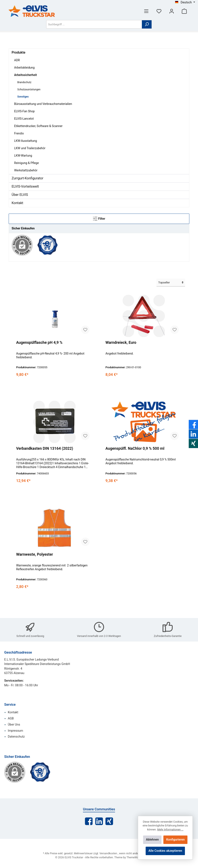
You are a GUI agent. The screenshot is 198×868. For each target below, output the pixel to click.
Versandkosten (108, 853)
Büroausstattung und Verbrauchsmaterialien (43, 104)
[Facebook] (89, 821)
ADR (17, 60)
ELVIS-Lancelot (24, 119)
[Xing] (109, 821)
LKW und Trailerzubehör (30, 148)
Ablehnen (152, 840)
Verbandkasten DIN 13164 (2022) (45, 448)
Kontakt (17, 203)
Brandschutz (24, 82)
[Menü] (146, 11)
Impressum (15, 731)
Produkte (18, 52)
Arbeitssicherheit (26, 75)
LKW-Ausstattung (26, 141)
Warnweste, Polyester (35, 554)
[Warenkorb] (184, 11)
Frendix (19, 133)
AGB (11, 718)
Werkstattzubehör (26, 170)
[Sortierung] (171, 283)
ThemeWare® (135, 857)
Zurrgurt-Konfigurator (27, 178)
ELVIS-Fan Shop (24, 111)
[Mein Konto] (172, 11)
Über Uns (14, 725)
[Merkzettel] (159, 11)
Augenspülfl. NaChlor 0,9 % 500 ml (135, 448)
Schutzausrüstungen (29, 89)
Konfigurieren (175, 840)
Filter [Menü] (99, 218)
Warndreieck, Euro (121, 342)
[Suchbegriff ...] (94, 24)
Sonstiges (23, 97)
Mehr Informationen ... (170, 829)
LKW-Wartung (23, 156)
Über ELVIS (20, 195)
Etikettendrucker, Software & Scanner (38, 126)
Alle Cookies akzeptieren (165, 851)
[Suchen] (147, 24)
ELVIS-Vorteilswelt (25, 186)
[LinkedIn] (99, 821)
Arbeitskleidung (24, 68)
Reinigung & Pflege (26, 163)
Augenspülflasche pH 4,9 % (39, 342)
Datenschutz (16, 737)
